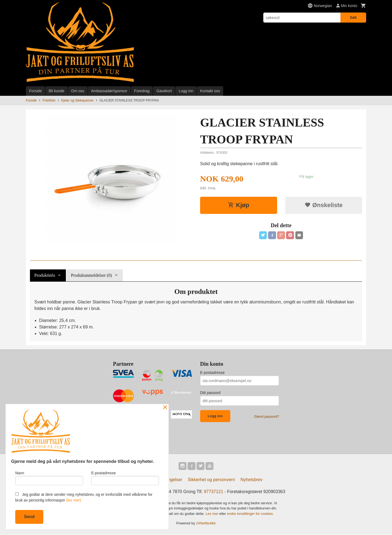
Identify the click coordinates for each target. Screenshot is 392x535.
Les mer (212, 514)
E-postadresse (212, 373)
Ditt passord (210, 393)
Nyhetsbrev (252, 480)
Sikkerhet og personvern (211, 480)
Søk (353, 17)
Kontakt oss (210, 91)
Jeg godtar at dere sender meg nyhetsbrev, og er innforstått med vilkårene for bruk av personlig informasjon (84, 497)
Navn (49, 477)
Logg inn (186, 91)
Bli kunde (57, 91)
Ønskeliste (324, 205)
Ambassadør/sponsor (109, 91)
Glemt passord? (267, 416)
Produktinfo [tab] (45, 275)
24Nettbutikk (206, 524)
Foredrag (142, 91)
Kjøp (239, 205)
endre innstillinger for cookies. (250, 514)
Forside (36, 91)
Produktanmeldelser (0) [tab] (91, 275)
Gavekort (164, 91)
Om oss (78, 91)
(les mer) (74, 500)
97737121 (214, 492)
